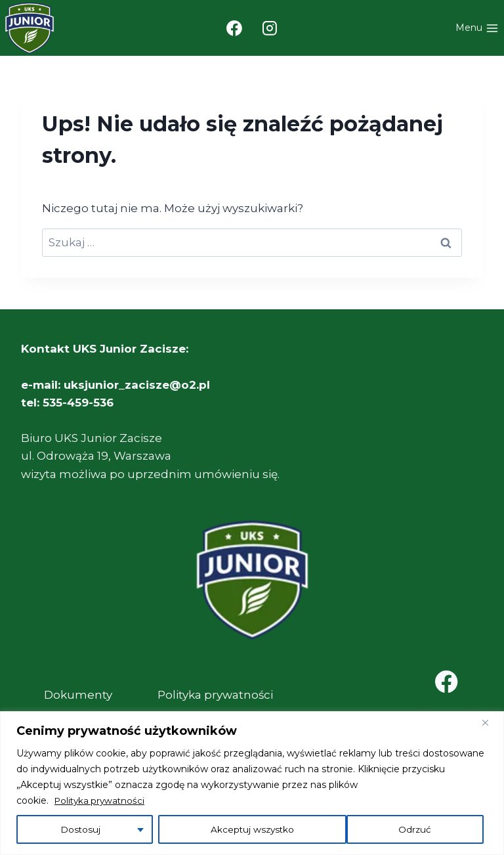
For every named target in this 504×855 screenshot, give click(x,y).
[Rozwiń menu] (477, 28)
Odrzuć (225, 829)
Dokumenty (78, 695)
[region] (252, 783)
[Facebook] (234, 28)
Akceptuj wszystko (393, 829)
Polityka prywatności (102, 800)
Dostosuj (79, 829)
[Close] (490, 722)
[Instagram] (270, 28)
